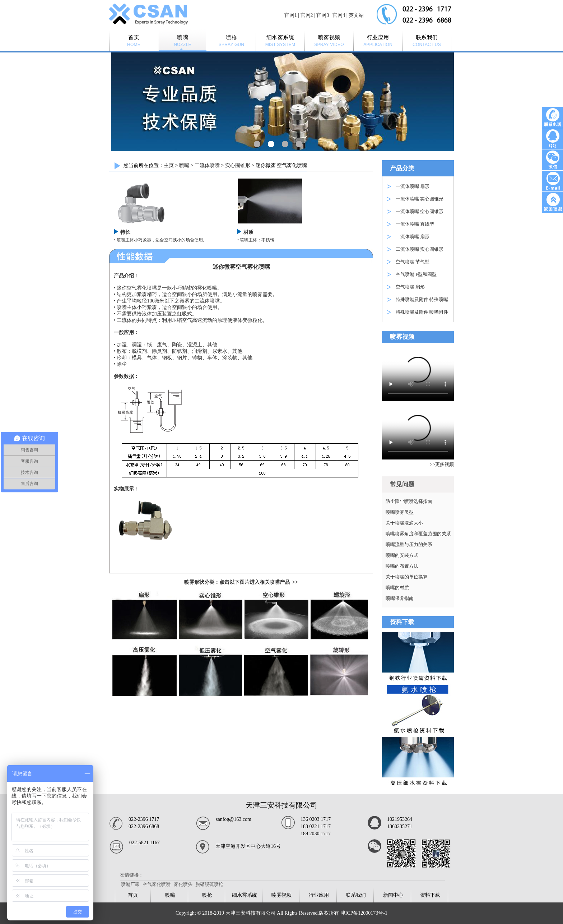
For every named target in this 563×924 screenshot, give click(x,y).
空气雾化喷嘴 (157, 884)
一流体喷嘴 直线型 (415, 224)
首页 (133, 895)
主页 (169, 165)
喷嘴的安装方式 (402, 555)
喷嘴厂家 (130, 884)
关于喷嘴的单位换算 (407, 577)
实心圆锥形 (238, 165)
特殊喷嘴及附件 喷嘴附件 (422, 312)
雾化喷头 (183, 884)
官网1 (291, 15)
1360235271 (400, 826)
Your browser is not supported (418, 374)
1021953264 (400, 819)
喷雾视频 (281, 895)
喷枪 (207, 895)
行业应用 (319, 895)
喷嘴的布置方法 (402, 566)
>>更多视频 (442, 464)
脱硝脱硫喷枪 (209, 884)
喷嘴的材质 (397, 588)
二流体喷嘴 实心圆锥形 (420, 249)
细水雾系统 (245, 895)
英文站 (356, 15)
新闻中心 (393, 895)
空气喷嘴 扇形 (410, 287)
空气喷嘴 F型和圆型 (416, 274)
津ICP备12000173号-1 (364, 913)
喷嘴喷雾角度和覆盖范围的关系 (418, 534)
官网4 (339, 15)
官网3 (323, 15)
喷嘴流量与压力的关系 (409, 544)
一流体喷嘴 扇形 (413, 186)
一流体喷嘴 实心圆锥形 (420, 199)
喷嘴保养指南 (400, 598)
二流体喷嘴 (207, 165)
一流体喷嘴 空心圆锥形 (420, 211)
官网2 (307, 15)
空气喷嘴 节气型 (413, 262)
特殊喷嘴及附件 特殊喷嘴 (422, 299)
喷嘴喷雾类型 (400, 512)
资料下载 (430, 895)
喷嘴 (184, 165)
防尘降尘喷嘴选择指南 (409, 501)
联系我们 (356, 895)
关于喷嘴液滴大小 (404, 523)
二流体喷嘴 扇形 (413, 237)
